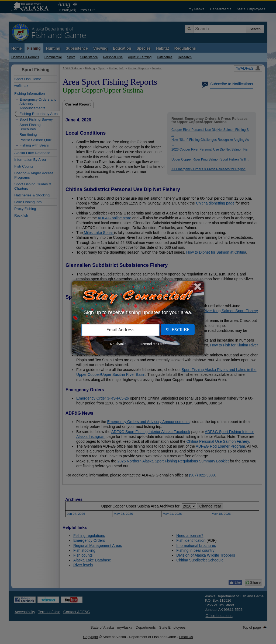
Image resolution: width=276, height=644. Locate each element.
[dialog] (138, 318)
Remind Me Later (153, 344)
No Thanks (118, 344)
